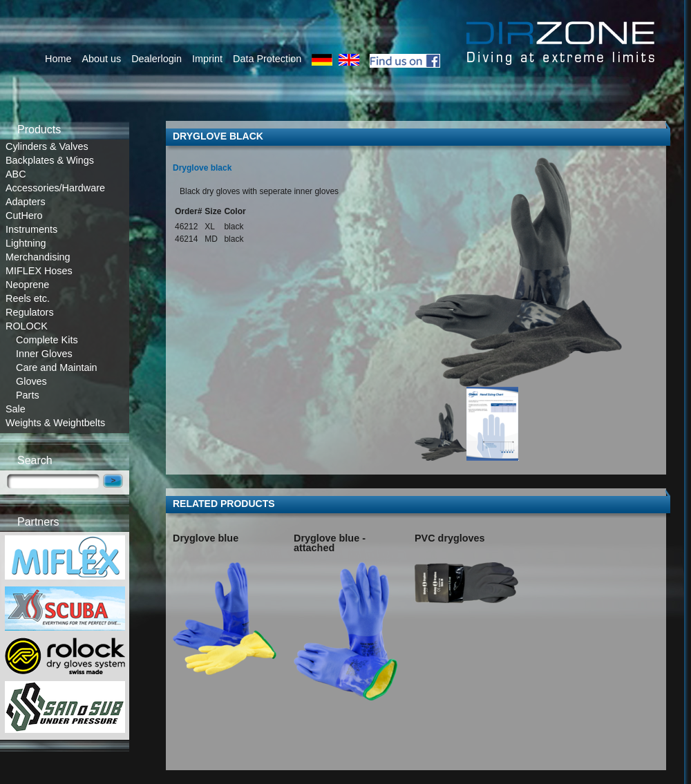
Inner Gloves (44, 354)
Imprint (207, 59)
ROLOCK (27, 326)
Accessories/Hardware (55, 188)
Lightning (26, 243)
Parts (28, 395)
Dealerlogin (157, 59)
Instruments (31, 229)
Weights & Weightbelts (55, 423)
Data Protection (267, 59)
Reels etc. (28, 298)
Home (58, 59)
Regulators (30, 312)
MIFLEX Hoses (39, 271)
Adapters (26, 202)
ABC (16, 174)
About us (101, 59)
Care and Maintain (57, 367)
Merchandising (38, 257)
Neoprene (27, 285)
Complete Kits (47, 340)
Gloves (31, 381)
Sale (16, 409)
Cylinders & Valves (47, 146)
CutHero (24, 216)
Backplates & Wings (50, 160)
